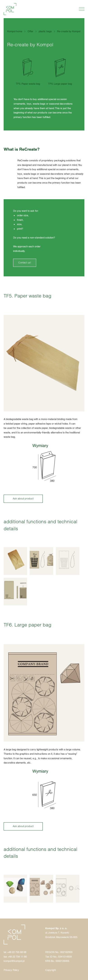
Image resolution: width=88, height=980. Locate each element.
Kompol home (15, 31)
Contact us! (25, 263)
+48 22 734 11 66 (17, 957)
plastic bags (45, 31)
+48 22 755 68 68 (17, 952)
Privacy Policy (11, 970)
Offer (30, 31)
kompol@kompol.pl (14, 961)
